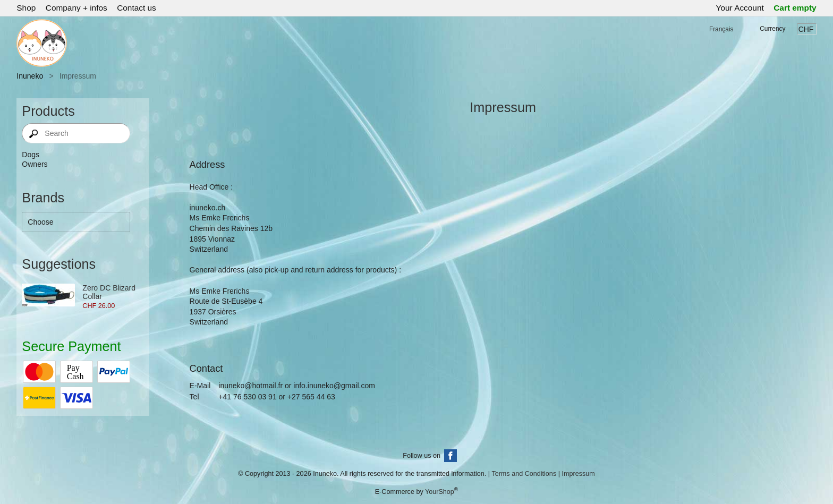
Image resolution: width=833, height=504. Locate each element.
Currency (772, 29)
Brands (43, 198)
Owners (35, 164)
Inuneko (30, 76)
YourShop (440, 492)
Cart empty (795, 8)
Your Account (740, 8)
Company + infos (76, 8)
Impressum (578, 474)
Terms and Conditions (524, 474)
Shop (26, 8)
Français (721, 29)
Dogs (31, 155)
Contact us (137, 8)
